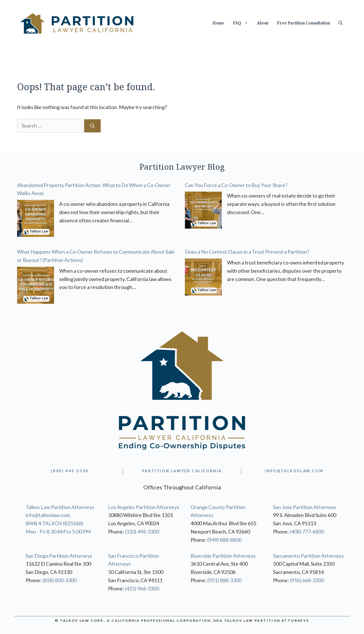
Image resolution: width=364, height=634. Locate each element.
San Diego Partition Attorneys (59, 556)
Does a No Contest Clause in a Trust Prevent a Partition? (247, 252)
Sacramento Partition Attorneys (308, 556)
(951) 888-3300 (224, 580)
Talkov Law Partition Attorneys (60, 507)
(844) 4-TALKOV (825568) (54, 523)
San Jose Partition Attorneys (305, 507)
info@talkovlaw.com (48, 515)
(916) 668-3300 (307, 580)
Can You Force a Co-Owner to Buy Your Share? (236, 185)
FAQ (243, 23)
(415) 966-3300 (142, 588)
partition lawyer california (182, 471)
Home (218, 23)
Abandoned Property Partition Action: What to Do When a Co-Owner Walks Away (94, 189)
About (263, 23)
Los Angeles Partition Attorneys (144, 507)
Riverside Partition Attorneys (223, 556)
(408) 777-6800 (307, 532)
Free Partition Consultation (303, 23)
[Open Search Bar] (341, 23)
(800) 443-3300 (70, 471)
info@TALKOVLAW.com (294, 471)
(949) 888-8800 (224, 540)
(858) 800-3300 (59, 580)
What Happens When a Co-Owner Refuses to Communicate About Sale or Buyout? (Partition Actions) (96, 256)
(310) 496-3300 (142, 532)
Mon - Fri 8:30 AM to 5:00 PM (58, 532)
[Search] (92, 126)
